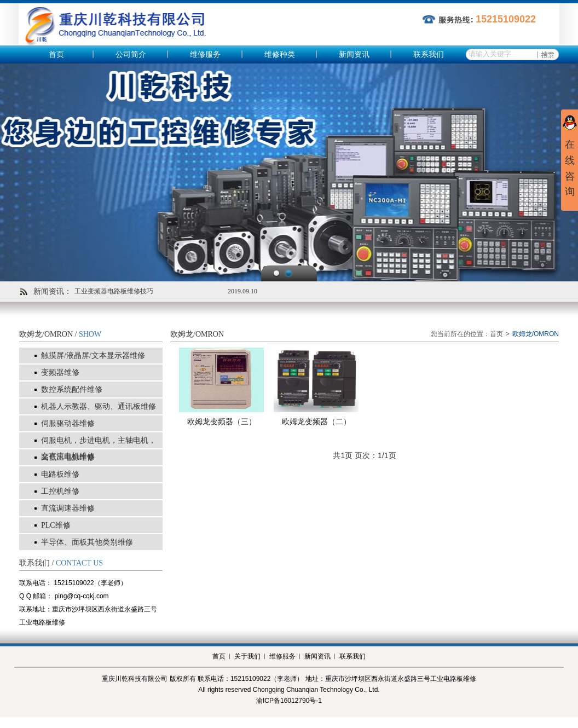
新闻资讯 (354, 54)
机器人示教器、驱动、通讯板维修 (99, 406)
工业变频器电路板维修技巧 (114, 291)
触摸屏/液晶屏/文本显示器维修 (93, 356)
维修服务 (205, 54)
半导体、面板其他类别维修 (87, 542)
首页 (56, 54)
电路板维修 (60, 474)
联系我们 (429, 54)
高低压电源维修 (68, 457)
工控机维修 (60, 491)
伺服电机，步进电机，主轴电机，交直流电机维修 (99, 448)
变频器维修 (60, 372)
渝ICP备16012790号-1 (289, 701)
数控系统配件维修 (72, 389)
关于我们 (247, 656)
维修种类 (280, 54)
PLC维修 (56, 525)
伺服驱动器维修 (68, 423)
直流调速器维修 (68, 508)
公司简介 (131, 54)
